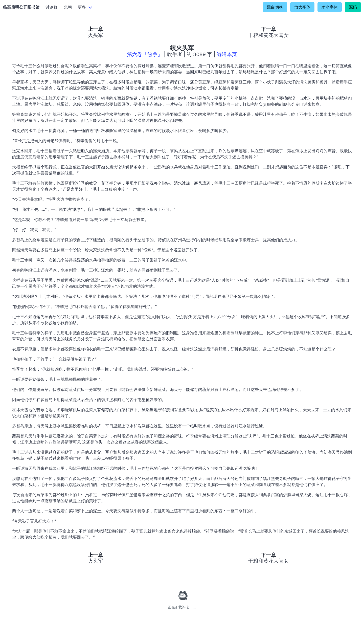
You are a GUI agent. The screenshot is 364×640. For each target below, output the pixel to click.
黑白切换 (275, 7)
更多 (82, 7)
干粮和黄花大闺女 (268, 35)
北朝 (68, 7)
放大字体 (302, 7)
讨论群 (52, 7)
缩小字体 (330, 7)
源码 (353, 7)
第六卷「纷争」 (145, 54)
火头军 (96, 35)
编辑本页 (227, 54)
